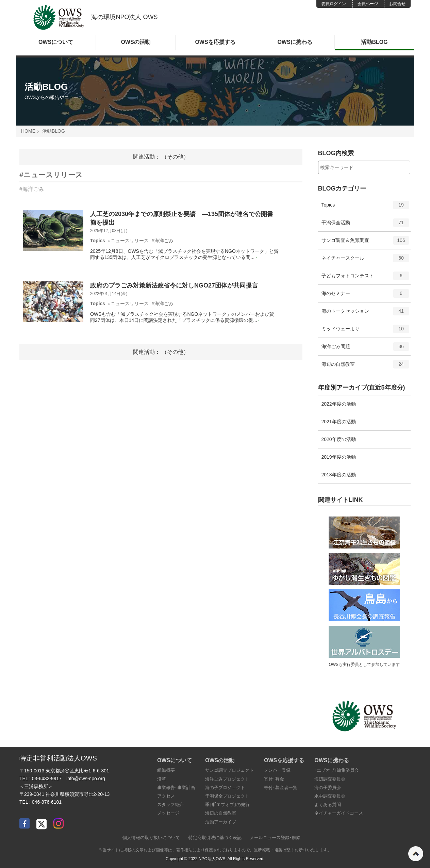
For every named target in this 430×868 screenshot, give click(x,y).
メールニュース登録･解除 (275, 838)
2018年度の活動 (339, 475)
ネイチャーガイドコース (339, 813)
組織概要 (166, 770)
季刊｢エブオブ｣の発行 (227, 805)
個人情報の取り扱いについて (151, 838)
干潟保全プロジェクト (227, 796)
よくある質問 (328, 805)
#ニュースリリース (51, 175)
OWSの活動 (135, 42)
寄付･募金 (274, 779)
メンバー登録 (277, 770)
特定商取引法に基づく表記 (215, 838)
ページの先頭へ (416, 854)
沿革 (162, 779)
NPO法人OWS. (213, 859)
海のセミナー (365, 296)
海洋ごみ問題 (365, 349)
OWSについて (56, 42)
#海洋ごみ (32, 189)
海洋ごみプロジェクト (227, 779)
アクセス (166, 796)
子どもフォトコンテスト (365, 278)
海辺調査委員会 (330, 779)
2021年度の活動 (339, 422)
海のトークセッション (365, 313)
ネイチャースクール (365, 260)
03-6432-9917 (47, 779)
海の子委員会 (328, 788)
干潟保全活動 (365, 225)
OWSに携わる (295, 42)
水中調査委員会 (330, 796)
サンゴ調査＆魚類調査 (365, 243)
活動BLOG (374, 42)
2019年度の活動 (339, 457)
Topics (365, 207)
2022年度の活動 (339, 404)
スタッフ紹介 (170, 805)
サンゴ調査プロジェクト (229, 770)
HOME (28, 131)
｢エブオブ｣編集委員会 (337, 770)
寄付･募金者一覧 (281, 788)
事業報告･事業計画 (176, 788)
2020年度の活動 (339, 439)
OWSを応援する (215, 42)
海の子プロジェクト (225, 788)
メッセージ (168, 813)
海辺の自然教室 (365, 366)
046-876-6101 (47, 802)
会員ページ (368, 4)
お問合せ (397, 4)
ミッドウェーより (365, 331)
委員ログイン (334, 4)
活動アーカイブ (221, 822)
